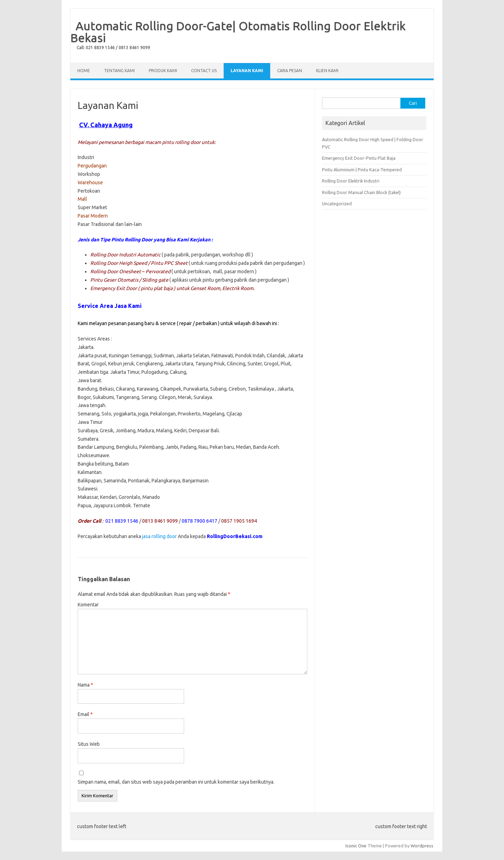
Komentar (88, 605)
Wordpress (422, 846)
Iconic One (356, 846)
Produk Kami (163, 71)
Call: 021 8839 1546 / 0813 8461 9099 (113, 47)
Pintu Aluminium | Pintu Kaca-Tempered (362, 170)
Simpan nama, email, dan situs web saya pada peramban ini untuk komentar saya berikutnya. (176, 782)
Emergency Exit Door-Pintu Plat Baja (359, 158)
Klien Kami (327, 71)
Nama (85, 685)
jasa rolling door (159, 536)
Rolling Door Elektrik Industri (351, 181)
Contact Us (204, 71)
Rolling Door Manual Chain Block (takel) (361, 192)
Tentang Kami (119, 71)
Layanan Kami (247, 71)
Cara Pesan (290, 71)
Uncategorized (337, 204)
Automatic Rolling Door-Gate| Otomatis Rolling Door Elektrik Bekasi (238, 32)
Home (84, 71)
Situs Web (89, 744)
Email (85, 714)
